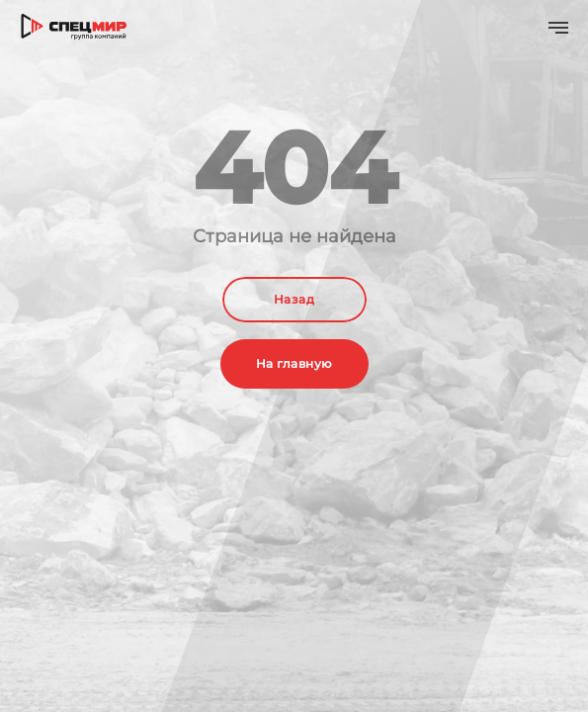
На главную (294, 363)
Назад (294, 299)
